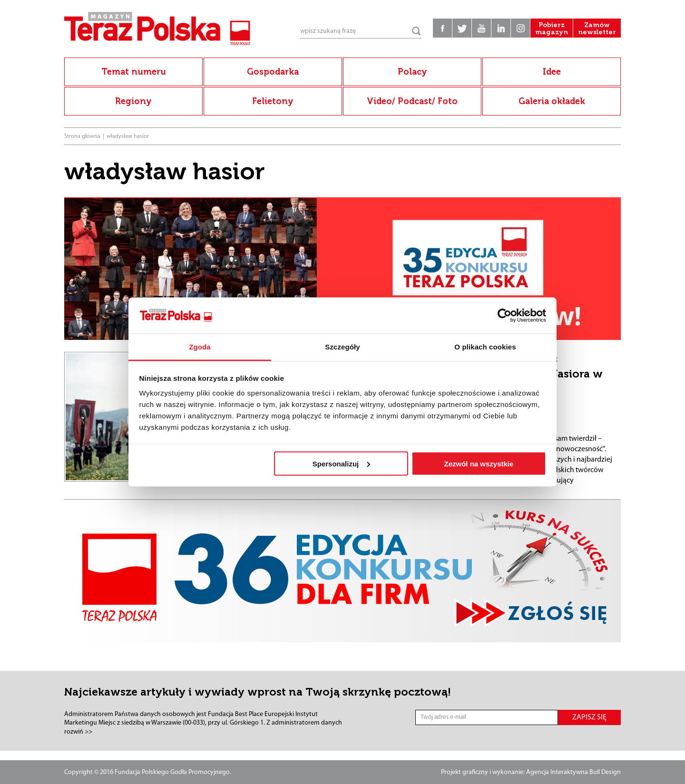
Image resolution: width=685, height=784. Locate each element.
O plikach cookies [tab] (485, 347)
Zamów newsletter (597, 29)
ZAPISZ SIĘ (589, 717)
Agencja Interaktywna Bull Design (573, 772)
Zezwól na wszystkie (479, 463)
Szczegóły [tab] (342, 347)
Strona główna (82, 136)
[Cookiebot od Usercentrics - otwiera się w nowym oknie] (504, 316)
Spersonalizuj (342, 463)
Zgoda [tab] (200, 347)
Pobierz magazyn (552, 29)
